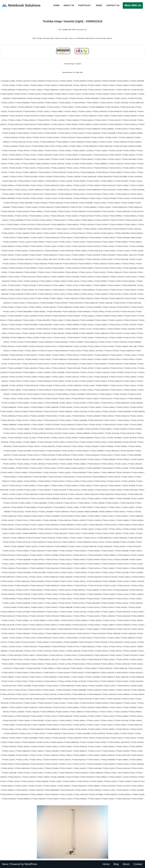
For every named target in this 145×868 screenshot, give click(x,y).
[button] (91, 5)
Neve (5, 864)
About (126, 864)
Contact (138, 864)
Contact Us (113, 5)
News (99, 5)
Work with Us (133, 5)
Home (56, 5)
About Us (69, 5)
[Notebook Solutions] (21, 5)
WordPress (31, 864)
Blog (116, 864)
